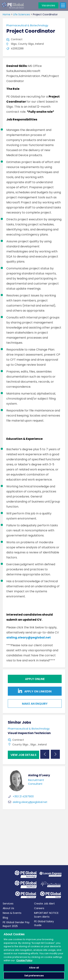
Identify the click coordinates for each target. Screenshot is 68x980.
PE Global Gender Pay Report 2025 (16, 924)
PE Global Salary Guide (44, 923)
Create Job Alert (44, 904)
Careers (39, 908)
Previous (45, 754)
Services (8, 904)
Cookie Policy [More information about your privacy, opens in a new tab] (24, 960)
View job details (23, 755)
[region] (34, 955)
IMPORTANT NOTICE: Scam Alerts (47, 915)
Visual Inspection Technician (29, 733)
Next (55, 754)
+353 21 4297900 (21, 796)
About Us (8, 908)
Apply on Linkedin (35, 691)
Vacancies (48, 5)
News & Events (12, 913)
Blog (5, 918)
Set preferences (34, 976)
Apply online (35, 679)
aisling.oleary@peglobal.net (29, 637)
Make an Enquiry (35, 704)
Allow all (34, 968)
